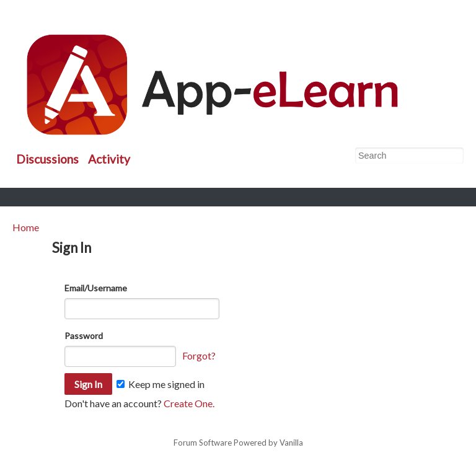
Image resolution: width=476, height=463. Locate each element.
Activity (109, 159)
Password (84, 336)
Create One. (189, 403)
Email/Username (96, 288)
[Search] (454, 156)
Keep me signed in (161, 384)
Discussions (47, 159)
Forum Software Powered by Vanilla (238, 443)
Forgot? (199, 355)
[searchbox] (409, 156)
